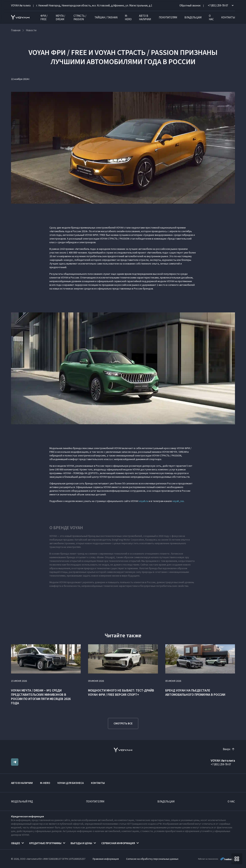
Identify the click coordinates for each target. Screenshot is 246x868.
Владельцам (193, 17)
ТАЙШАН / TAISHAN (106, 17)
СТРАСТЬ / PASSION (80, 17)
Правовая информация (106, 859)
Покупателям (168, 17)
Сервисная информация (118, 843)
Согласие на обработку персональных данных (152, 859)
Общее (16, 843)
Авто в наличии (145, 17)
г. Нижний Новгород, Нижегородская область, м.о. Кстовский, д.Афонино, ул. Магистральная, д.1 (94, 5)
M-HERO (128, 17)
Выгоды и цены (81, 843)
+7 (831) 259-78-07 (221, 764)
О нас (211, 17)
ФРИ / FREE (44, 17)
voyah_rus (178, 501)
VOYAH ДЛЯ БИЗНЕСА (71, 783)
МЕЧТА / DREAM (60, 17)
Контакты (228, 17)
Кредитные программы (45, 843)
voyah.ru (143, 501)
